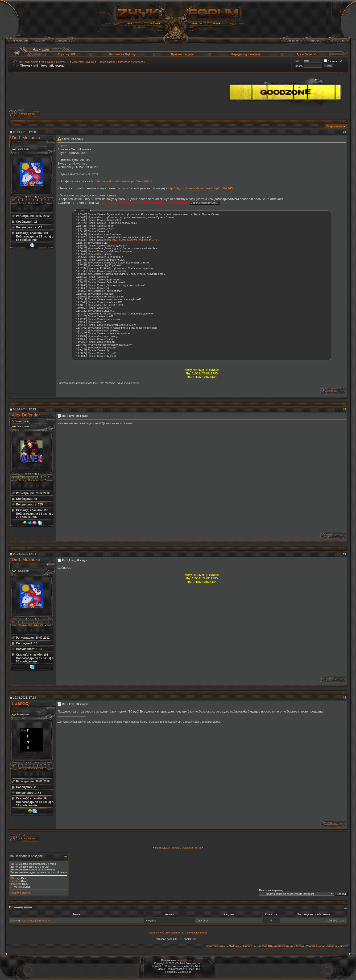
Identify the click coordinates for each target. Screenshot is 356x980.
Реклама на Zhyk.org (122, 54)
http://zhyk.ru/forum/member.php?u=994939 (122, 181)
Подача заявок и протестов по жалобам (121, 62)
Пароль (298, 66)
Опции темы (335, 126)
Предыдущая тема (166, 848)
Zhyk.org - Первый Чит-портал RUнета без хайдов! (261, 946)
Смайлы (15, 881)
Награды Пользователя (31, 203)
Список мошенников (196, 933)
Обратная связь (216, 946)
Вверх (344, 946)
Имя (296, 61)
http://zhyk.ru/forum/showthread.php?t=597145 (200, 188)
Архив (300, 946)
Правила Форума (182, 54)
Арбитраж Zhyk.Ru (83, 62)
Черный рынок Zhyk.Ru (55, 62)
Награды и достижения (246, 54)
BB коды (15, 878)
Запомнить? (333, 61)
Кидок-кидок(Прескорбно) (36, 921)
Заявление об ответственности (166, 933)
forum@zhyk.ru (186, 960)
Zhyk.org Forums (28, 62)
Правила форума (21, 893)
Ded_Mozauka (26, 138)
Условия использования (322, 946)
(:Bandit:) (21, 703)
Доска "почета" (307, 54)
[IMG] (14, 884)
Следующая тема (190, 848)
